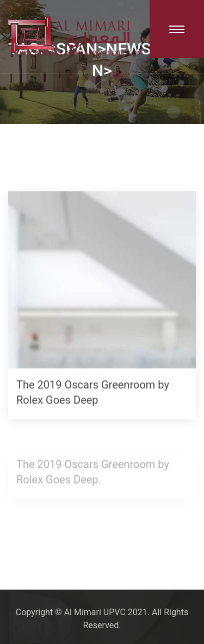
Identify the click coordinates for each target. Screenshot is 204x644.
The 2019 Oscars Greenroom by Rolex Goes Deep (93, 393)
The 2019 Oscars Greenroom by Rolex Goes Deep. (93, 473)
